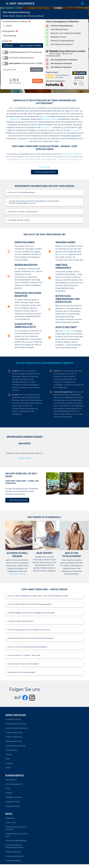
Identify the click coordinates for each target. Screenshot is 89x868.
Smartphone (68, 331)
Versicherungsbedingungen (16, 841)
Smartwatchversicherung (15, 746)
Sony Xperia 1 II (47, 128)
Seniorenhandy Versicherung (17, 728)
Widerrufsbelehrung (13, 852)
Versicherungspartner (14, 784)
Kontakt (9, 793)
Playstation (47, 119)
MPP (8, 759)
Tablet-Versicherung (14, 737)
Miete (8, 768)
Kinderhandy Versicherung (16, 724)
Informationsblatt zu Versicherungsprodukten (14, 846)
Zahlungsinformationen (14, 856)
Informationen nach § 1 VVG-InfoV (17, 835)
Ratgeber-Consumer (14, 797)
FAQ (8, 789)
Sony (45, 117)
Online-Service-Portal (17, 574)
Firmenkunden (11, 750)
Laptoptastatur (63, 254)
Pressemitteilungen (13, 861)
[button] (82, 4)
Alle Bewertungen (25, 458)
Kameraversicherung (14, 741)
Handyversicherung (13, 719)
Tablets (54, 119)
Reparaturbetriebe (13, 806)
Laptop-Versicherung (14, 733)
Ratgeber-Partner (12, 802)
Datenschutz (11, 823)
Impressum (10, 818)
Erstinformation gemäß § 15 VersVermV (16, 828)
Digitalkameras (15, 119)
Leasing (9, 763)
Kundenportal (11, 780)
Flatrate (9, 755)
